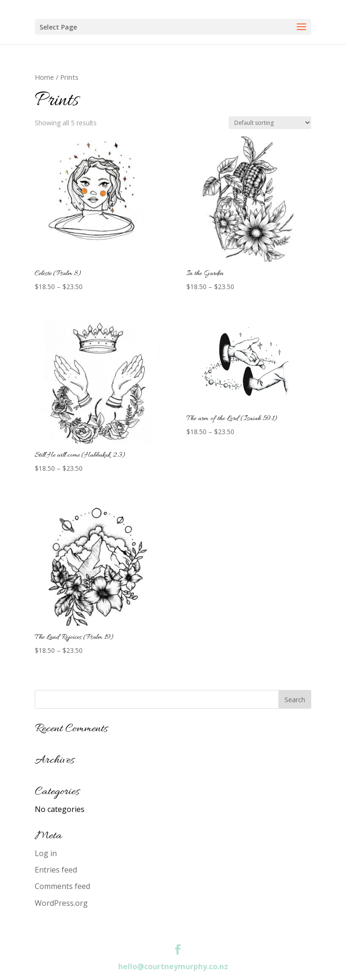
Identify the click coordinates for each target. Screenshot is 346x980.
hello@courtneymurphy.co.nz (173, 966)
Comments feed (62, 886)
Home (44, 77)
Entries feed (56, 870)
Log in (46, 853)
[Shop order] (270, 123)
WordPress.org (61, 903)
